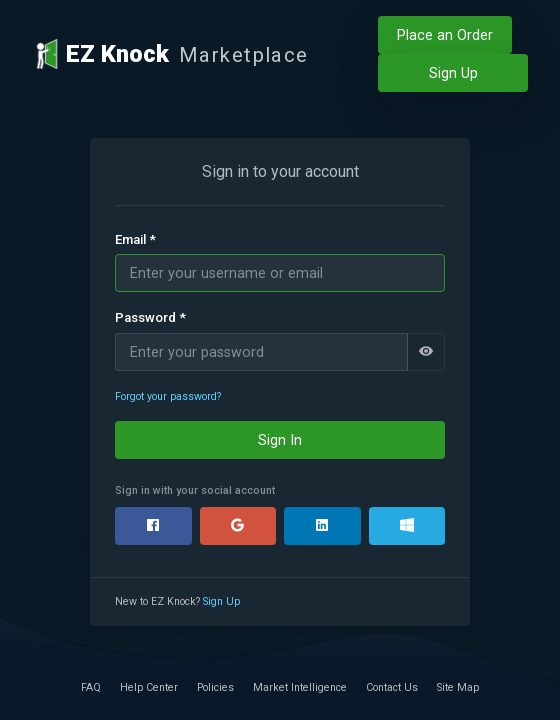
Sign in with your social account (195, 490)
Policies (215, 687)
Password (150, 317)
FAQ (91, 687)
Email (135, 240)
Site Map (458, 687)
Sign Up (453, 73)
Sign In (280, 440)
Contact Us (392, 687)
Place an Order (445, 35)
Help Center (149, 687)
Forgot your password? (168, 396)
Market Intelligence (300, 687)
